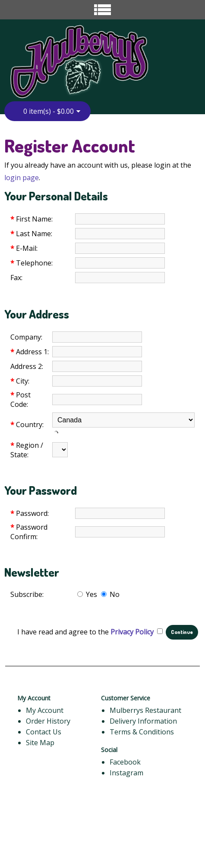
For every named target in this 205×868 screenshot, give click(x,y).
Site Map (40, 743)
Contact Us (44, 732)
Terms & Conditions (142, 732)
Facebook (125, 762)
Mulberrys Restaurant (145, 710)
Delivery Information (143, 721)
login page (22, 178)
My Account (45, 710)
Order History (48, 721)
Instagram (126, 773)
